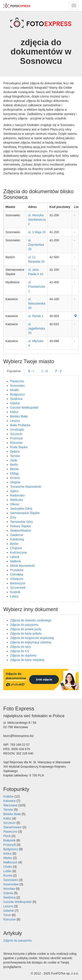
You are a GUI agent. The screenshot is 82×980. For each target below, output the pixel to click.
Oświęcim (17, 579)
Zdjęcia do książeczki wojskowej (32, 638)
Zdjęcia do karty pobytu (26, 633)
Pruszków (17, 570)
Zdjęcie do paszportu (17, 940)
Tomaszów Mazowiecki (26, 487)
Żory (13, 517)
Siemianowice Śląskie (25, 513)
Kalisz (7, 818)
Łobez (14, 596)
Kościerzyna (18, 552)
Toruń (7, 915)
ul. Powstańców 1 (37, 287)
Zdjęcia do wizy (21, 647)
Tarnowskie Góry (21, 522)
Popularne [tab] (14, 371)
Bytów (14, 544)
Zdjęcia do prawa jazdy (26, 629)
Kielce (14, 412)
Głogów (15, 482)
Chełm (8, 867)
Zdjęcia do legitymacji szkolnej (31, 642)
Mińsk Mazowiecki (22, 566)
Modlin (15, 390)
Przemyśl (16, 438)
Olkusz (15, 504)
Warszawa (10, 805)
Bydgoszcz (17, 394)
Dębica (15, 451)
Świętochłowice (21, 531)
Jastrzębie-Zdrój (21, 509)
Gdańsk (9, 911)
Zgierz (14, 491)
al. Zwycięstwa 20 (36, 245)
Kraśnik (15, 592)
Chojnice (16, 548)
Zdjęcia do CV (20, 651)
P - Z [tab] (59, 371)
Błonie (14, 469)
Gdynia (8, 893)
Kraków (8, 796)
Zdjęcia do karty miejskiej (27, 660)
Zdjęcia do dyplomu (23, 655)
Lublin (7, 871)
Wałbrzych (10, 862)
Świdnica (16, 399)
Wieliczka (17, 500)
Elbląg (14, 473)
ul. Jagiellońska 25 (36, 328)
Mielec (8, 858)
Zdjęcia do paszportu (24, 625)
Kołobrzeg (17, 539)
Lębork (15, 557)
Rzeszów (16, 443)
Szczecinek (18, 588)
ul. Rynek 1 (36, 316)
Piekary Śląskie (21, 526)
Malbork (16, 561)
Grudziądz (17, 430)
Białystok (9, 840)
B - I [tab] (31, 371)
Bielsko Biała (19, 416)
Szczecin (16, 434)
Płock (7, 836)
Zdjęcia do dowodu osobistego (31, 620)
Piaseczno (17, 381)
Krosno (15, 478)
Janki (14, 460)
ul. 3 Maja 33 (37, 232)
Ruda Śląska (19, 447)
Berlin (14, 465)
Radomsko (17, 495)
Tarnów (15, 456)
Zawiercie (17, 535)
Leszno (15, 421)
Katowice (10, 801)
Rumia (8, 875)
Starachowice (12, 827)
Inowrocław (11, 884)
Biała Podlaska (20, 425)
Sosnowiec (17, 386)
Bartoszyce (18, 583)
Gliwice (15, 403)
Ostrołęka (17, 574)
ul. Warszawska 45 (37, 303)
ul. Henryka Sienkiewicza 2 (37, 220)
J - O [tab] (45, 371)
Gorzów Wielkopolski (24, 408)
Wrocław (9, 889)
